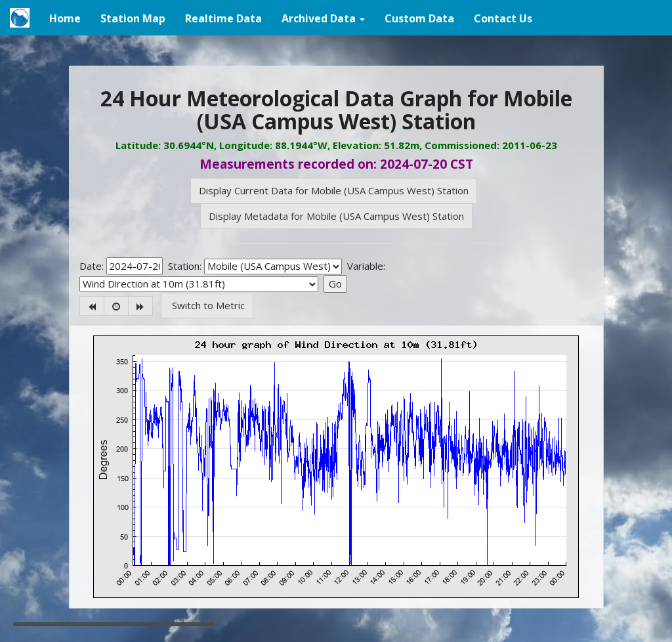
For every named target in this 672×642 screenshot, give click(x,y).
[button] (323, 18)
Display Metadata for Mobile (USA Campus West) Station (336, 216)
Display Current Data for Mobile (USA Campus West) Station (334, 190)
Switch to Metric (207, 305)
